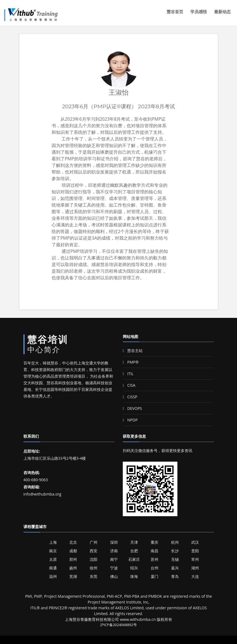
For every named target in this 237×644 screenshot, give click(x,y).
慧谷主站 (133, 351)
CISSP (130, 397)
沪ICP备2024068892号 (118, 625)
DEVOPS (132, 408)
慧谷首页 (175, 12)
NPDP (130, 420)
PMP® (131, 362)
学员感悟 (199, 12)
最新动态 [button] (222, 12)
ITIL (128, 374)
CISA (129, 385)
